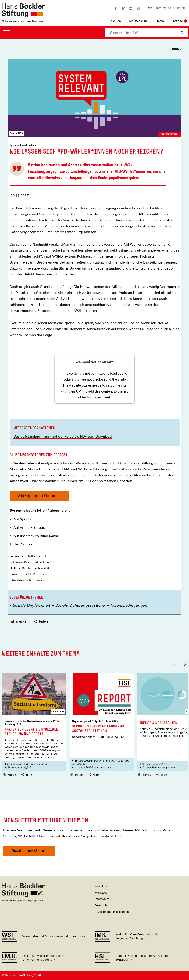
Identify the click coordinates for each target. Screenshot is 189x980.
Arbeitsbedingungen (128, 605)
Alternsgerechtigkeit (19, 768)
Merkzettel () (138, 21)
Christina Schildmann (27, 580)
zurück (176, 49)
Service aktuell (170, 135)
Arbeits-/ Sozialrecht (86, 768)
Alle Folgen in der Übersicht (38, 496)
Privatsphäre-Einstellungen (112, 912)
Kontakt (100, 886)
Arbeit (107, 768)
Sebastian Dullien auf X (28, 556)
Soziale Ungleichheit (31, 605)
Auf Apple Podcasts (29, 528)
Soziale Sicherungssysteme (80, 605)
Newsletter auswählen (28, 851)
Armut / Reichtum (36, 764)
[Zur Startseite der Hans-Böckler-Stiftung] (23, 20)
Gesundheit (14, 764)
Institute (177, 21)
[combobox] (141, 33)
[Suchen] (182, 33)
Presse (160, 21)
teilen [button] (41, 621)
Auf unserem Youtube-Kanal (36, 536)
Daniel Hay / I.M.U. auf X (30, 574)
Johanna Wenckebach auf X (32, 562)
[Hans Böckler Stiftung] (23, 901)
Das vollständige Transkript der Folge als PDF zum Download (63, 436)
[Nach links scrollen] (176, 664)
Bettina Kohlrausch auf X (29, 568)
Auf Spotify (22, 519)
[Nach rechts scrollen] (184, 664)
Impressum (102, 899)
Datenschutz (103, 905)
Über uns (115, 21)
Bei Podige (22, 544)
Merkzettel (101, 893)
